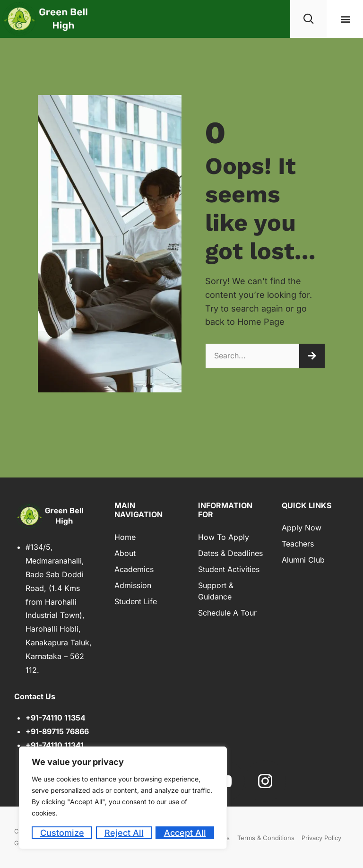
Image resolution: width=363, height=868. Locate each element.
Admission (133, 585)
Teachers (298, 544)
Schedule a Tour (227, 613)
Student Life (136, 601)
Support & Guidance (216, 591)
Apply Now (302, 528)
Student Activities (229, 569)
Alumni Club (303, 560)
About (125, 553)
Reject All (124, 833)
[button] (346, 19)
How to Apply (224, 537)
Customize (62, 833)
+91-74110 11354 (56, 718)
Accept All (185, 833)
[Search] (312, 356)
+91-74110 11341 (55, 745)
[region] (123, 798)
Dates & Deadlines (230, 553)
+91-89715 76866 (57, 731)
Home (125, 537)
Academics (134, 569)
